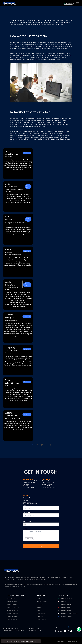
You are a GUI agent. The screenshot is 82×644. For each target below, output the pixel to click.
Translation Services (15, 595)
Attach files (29, 539)
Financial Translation (12, 604)
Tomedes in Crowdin (64, 611)
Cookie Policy (29, 641)
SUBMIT (41, 546)
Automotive (40, 617)
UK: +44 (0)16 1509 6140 (35, 630)
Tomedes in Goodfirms (65, 617)
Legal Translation (11, 598)
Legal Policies (61, 641)
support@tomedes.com (61, 627)
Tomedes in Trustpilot (65, 598)
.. (40, 445)
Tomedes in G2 (63, 601)
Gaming (39, 607)
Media (39, 611)
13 (42, 445)
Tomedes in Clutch (64, 608)
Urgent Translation (12, 620)
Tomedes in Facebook (65, 604)
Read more (27, 153)
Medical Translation (12, 601)
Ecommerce (40, 604)
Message (41, 535)
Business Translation (12, 614)
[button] (25, 524)
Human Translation (12, 617)
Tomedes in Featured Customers (68, 614)
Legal (38, 598)
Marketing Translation (13, 607)
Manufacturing (41, 614)
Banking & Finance (42, 601)
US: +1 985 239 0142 (34, 629)
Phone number (41, 523)
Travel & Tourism (41, 620)
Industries (41, 595)
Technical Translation (12, 611)
